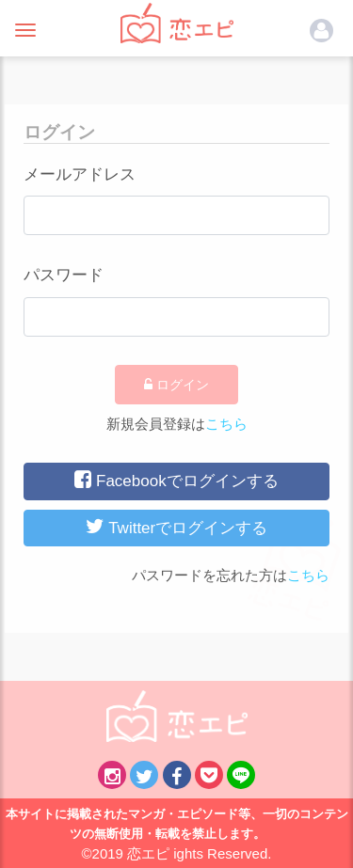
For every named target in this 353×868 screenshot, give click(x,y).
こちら (226, 424)
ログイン (176, 385)
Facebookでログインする (176, 480)
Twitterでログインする (176, 527)
